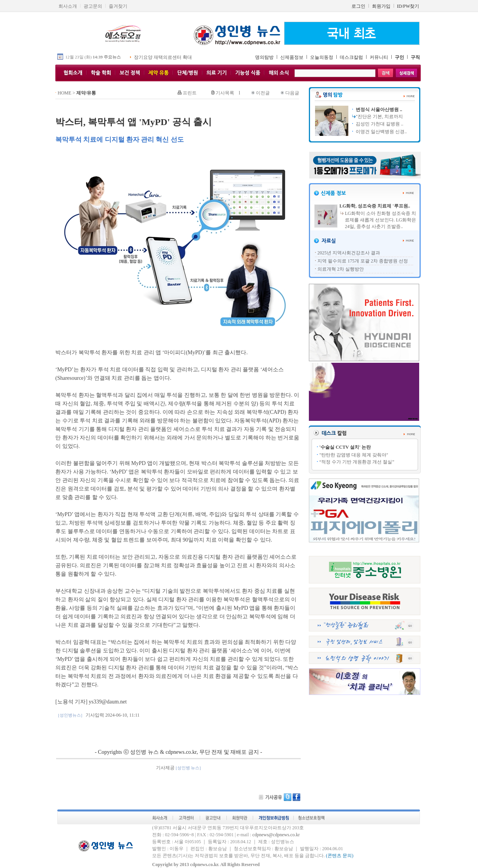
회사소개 (68, 6)
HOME (64, 93)
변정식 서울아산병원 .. (378, 110)
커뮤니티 (379, 57)
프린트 (190, 93)
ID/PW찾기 (408, 6)
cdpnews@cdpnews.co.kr (276, 835)
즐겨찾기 (118, 6)
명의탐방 (264, 57)
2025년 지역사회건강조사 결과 (349, 253)
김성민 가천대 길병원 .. (379, 124)
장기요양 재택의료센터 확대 (163, 57)
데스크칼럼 (351, 57)
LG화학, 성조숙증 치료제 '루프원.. (375, 206)
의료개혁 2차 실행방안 (341, 269)
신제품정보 (292, 57)
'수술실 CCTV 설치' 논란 (345, 447)
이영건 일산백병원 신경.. (381, 132)
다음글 (292, 93)
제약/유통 (86, 93)
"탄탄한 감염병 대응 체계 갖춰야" (354, 455)
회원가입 (381, 6)
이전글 (263, 93)
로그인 (358, 6)
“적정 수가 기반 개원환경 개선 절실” (357, 462)
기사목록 (225, 93)
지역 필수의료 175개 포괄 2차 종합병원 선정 (363, 261)
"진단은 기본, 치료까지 (379, 117)
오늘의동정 (322, 57)
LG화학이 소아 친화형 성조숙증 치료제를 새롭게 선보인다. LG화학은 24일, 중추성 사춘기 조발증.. (380, 220)
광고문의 (93, 6)
